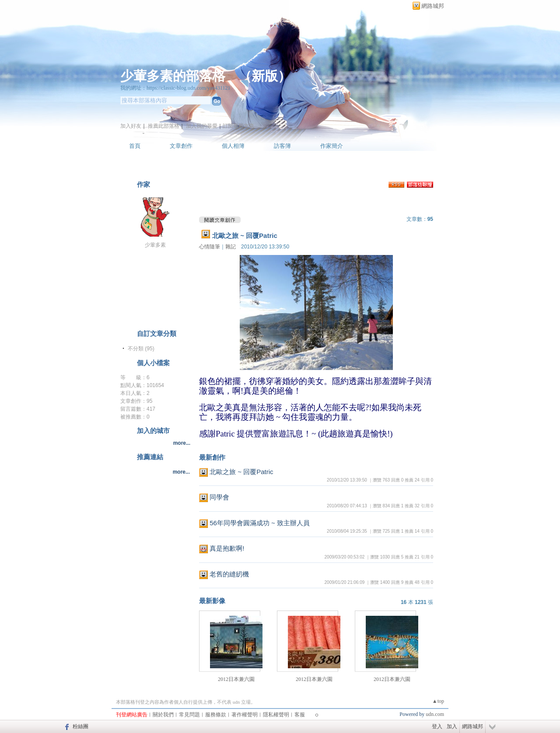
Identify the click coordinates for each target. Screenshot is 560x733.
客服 (300, 715)
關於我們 (163, 715)
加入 (452, 726)
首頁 (135, 146)
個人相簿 (233, 146)
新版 (265, 76)
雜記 (231, 247)
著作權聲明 (245, 715)
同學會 (219, 497)
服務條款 (216, 715)
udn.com (435, 714)
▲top (438, 701)
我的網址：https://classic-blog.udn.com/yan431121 (175, 88)
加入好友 (131, 126)
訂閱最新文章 (238, 126)
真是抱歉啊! (227, 548)
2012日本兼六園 (236, 679)
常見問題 (189, 715)
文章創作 (181, 146)
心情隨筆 (210, 247)
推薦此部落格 (164, 126)
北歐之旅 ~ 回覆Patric (245, 236)
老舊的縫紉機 (229, 574)
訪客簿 (282, 146)
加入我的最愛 (202, 126)
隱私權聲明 (276, 715)
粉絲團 (80, 726)
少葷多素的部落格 (173, 76)
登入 (437, 726)
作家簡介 (332, 146)
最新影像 (212, 601)
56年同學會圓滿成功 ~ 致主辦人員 (260, 523)
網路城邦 (433, 6)
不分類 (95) (141, 349)
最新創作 (212, 457)
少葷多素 (155, 245)
